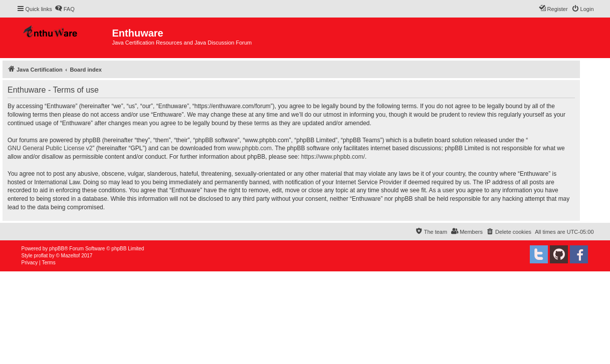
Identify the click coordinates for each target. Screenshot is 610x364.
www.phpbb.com (250, 148)
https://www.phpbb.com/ (333, 157)
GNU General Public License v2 (50, 148)
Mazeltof (71, 256)
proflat (41, 256)
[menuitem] (65, 9)
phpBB (57, 249)
